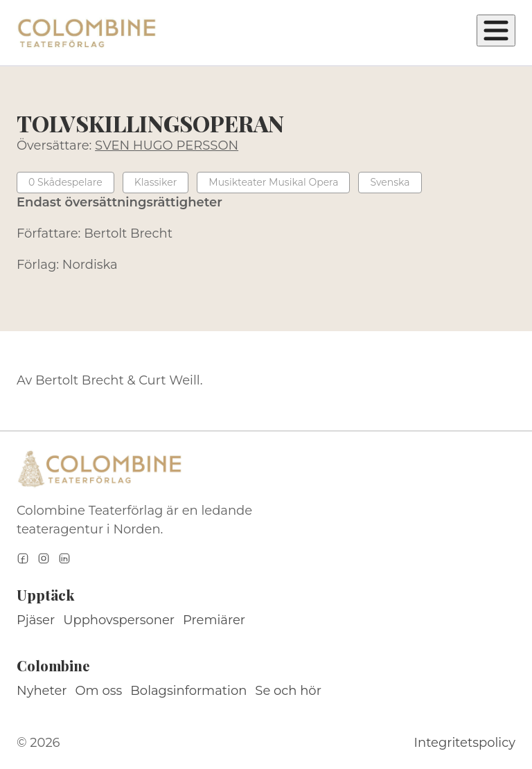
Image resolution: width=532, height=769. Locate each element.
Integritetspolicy (465, 743)
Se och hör (288, 691)
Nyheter (42, 691)
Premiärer (214, 620)
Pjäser (36, 620)
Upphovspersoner (119, 620)
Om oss (99, 691)
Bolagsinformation (188, 691)
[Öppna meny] (496, 30)
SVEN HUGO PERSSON (167, 145)
